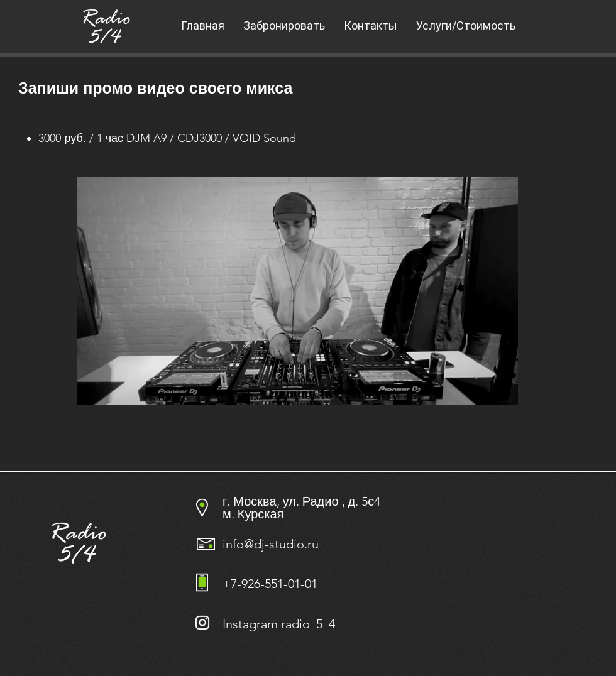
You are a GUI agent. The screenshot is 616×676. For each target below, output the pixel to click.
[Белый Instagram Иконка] (202, 623)
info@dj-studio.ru (271, 544)
